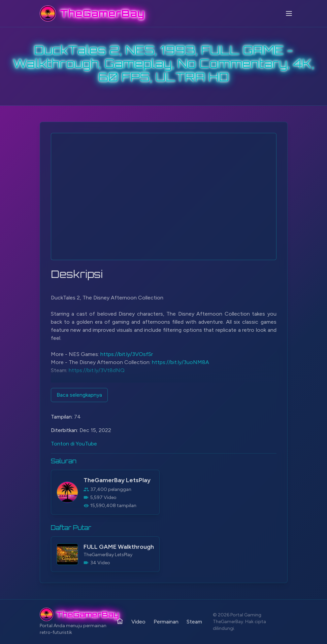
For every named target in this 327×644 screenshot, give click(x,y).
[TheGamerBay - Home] (92, 13)
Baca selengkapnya (79, 395)
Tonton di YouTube (74, 444)
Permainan (166, 622)
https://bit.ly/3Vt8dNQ (97, 370)
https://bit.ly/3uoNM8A (181, 362)
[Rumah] (120, 621)
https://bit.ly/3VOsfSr (127, 354)
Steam (194, 622)
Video (138, 622)
